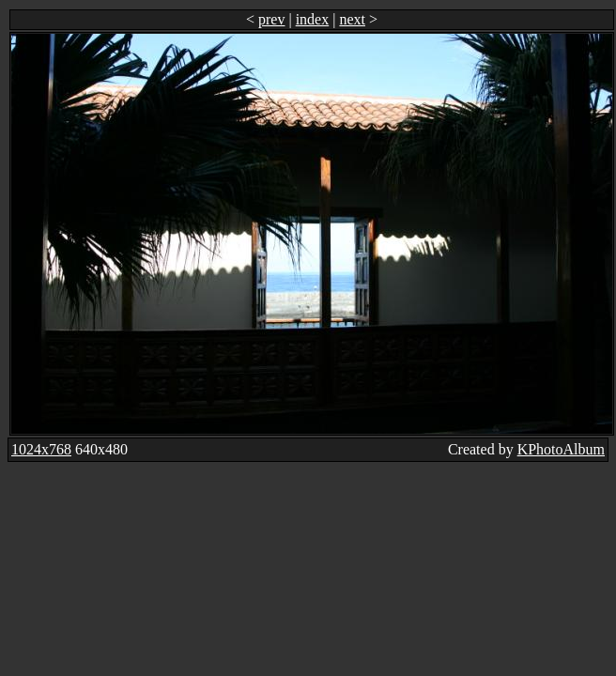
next (352, 19)
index (313, 19)
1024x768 (41, 449)
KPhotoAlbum (561, 449)
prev (271, 19)
